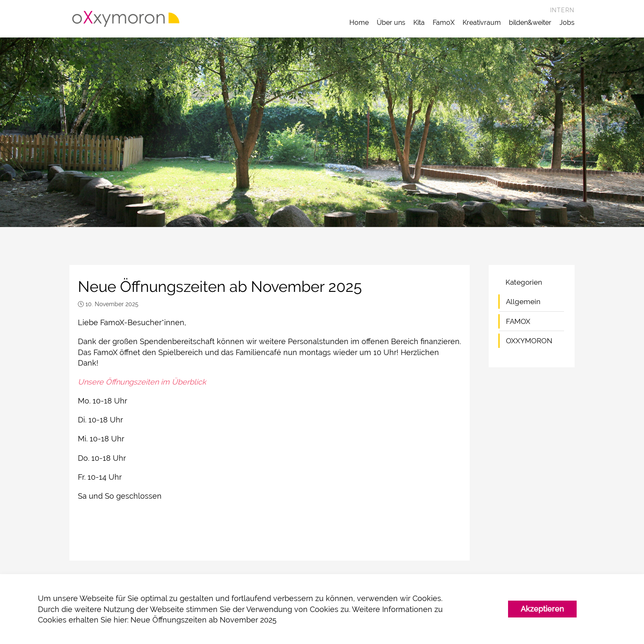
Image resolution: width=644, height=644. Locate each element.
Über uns (391, 23)
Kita (419, 23)
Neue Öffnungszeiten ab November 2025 (204, 620)
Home (359, 23)
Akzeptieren (542, 609)
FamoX (444, 23)
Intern (562, 10)
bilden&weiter (530, 23)
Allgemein (523, 302)
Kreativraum (482, 23)
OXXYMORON (529, 341)
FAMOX (518, 321)
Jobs (567, 23)
